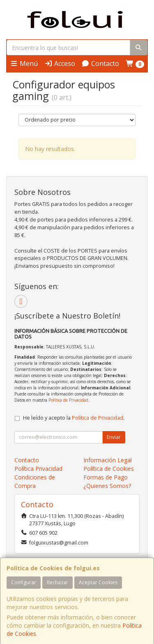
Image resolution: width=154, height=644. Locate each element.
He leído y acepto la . (74, 418)
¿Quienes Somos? (107, 486)
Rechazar (57, 582)
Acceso (60, 63)
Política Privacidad (38, 469)
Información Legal (108, 460)
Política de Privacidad (68, 400)
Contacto (100, 63)
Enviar (114, 437)
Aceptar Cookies (98, 582)
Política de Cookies (109, 469)
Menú (24, 63)
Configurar (24, 582)
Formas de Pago (106, 477)
